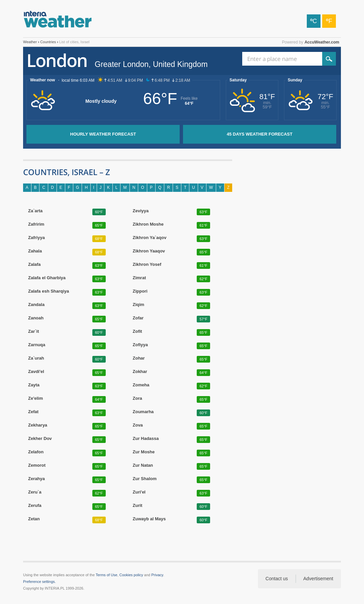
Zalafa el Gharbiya (47, 278)
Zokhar (140, 372)
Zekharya (38, 425)
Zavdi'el (36, 372)
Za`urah (36, 358)
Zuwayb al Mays (149, 519)
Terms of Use (107, 575)
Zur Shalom (145, 479)
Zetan (34, 519)
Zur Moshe (144, 452)
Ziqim (139, 305)
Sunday (295, 80)
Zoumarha (143, 412)
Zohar (139, 358)
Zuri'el (139, 492)
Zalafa (34, 265)
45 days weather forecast (260, 134)
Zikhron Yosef (147, 265)
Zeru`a (35, 492)
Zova (138, 425)
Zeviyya (141, 211)
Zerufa (35, 506)
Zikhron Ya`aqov (150, 238)
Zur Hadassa (146, 439)
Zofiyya (141, 345)
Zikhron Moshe (148, 224)
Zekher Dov (40, 439)
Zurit (138, 506)
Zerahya (36, 479)
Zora (138, 398)
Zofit (138, 331)
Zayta (34, 385)
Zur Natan (143, 465)
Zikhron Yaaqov (149, 251)
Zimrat (140, 278)
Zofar (138, 318)
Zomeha (141, 385)
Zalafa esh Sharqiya (49, 291)
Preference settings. (39, 582)
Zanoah (36, 318)
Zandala (36, 305)
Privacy (157, 575)
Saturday (238, 80)
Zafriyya (36, 238)
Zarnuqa (37, 345)
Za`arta (35, 211)
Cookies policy (131, 575)
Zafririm (36, 224)
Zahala (35, 251)
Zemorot (37, 465)
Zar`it (34, 331)
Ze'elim (35, 398)
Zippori (140, 291)
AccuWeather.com (322, 42)
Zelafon (36, 452)
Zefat (33, 412)
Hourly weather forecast (103, 134)
